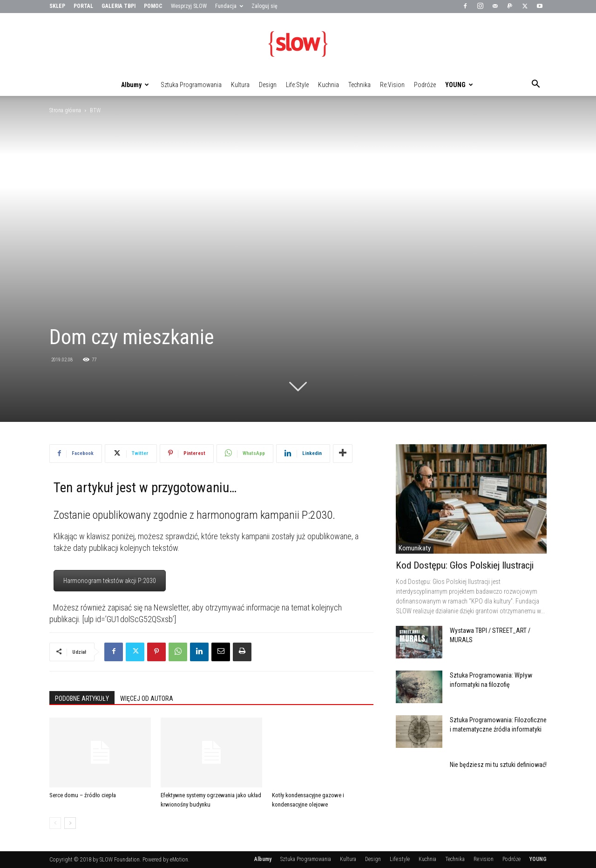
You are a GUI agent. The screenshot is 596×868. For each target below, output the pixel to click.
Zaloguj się (264, 6)
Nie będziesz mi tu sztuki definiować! (498, 765)
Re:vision (392, 85)
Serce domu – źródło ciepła (83, 795)
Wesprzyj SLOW (189, 6)
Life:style (297, 85)
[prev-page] (55, 823)
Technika (359, 85)
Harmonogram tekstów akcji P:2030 (110, 581)
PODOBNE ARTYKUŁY (82, 698)
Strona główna (65, 110)
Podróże (425, 85)
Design (268, 85)
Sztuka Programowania (191, 85)
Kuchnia (328, 85)
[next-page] (70, 823)
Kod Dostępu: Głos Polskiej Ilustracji (465, 565)
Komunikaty (415, 548)
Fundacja (229, 6)
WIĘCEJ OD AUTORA (147, 698)
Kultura (240, 85)
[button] (535, 85)
